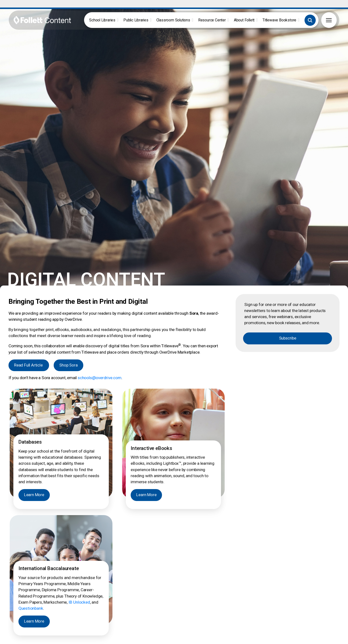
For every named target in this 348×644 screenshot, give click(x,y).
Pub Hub (302, 578)
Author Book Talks (158, 578)
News (243, 589)
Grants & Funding (113, 594)
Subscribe (288, 179)
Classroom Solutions (175, 20)
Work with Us (306, 589)
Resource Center (214, 20)
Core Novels (197, 578)
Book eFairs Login (114, 583)
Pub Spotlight (306, 583)
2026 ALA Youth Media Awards (263, 599)
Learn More (34, 336)
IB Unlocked (79, 443)
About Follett (246, 20)
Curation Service (156, 589)
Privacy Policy (297, 640)
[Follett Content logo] (36, 572)
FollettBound (109, 589)
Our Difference (250, 594)
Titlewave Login (112, 578)
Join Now (58, 605)
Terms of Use (272, 640)
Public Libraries (137, 20)
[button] (310, 20)
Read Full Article (29, 206)
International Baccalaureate (209, 583)
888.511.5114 (131, 640)
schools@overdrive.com (100, 219)
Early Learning (198, 589)
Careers (245, 578)
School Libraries (104, 20)
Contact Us (247, 583)
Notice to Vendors (326, 640)
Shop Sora (68, 206)
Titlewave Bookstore (281, 20)
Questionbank (31, 449)
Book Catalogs (155, 583)
